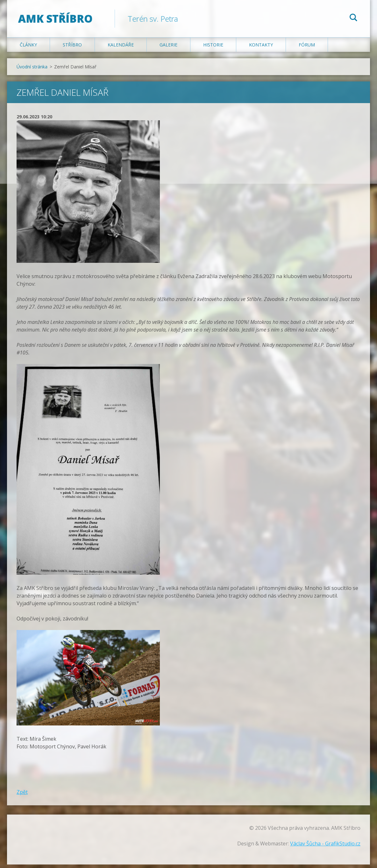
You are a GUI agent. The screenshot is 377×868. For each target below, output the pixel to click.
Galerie (168, 48)
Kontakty (261, 48)
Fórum (307, 48)
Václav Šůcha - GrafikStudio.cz (325, 847)
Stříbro (72, 48)
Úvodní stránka (32, 70)
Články (28, 48)
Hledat (353, 18)
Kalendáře (121, 48)
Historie (213, 48)
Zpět (22, 795)
